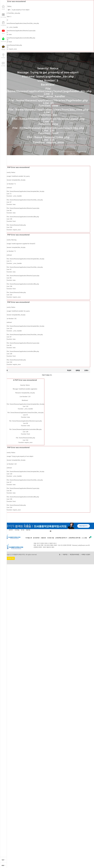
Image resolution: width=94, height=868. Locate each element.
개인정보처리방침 (74, 554)
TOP (3, 860)
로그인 (23, 530)
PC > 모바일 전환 (9, 558)
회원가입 (28, 530)
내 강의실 (17, 530)
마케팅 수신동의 (86, 554)
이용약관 (65, 554)
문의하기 (11, 530)
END (3, 865)
